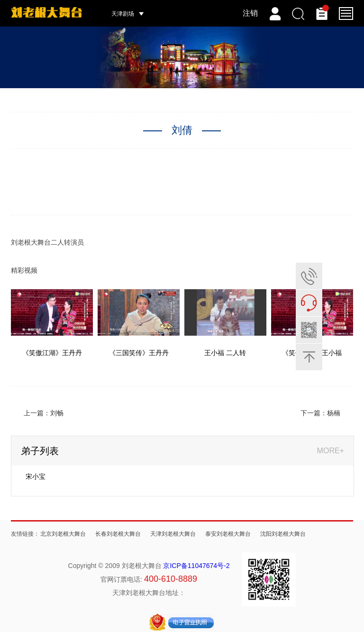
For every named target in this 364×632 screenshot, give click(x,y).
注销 (250, 13)
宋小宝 (36, 476)
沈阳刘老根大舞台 (283, 534)
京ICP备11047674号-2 (196, 566)
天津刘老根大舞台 (173, 534)
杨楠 (334, 413)
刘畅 (57, 413)
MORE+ (331, 451)
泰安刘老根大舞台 (228, 534)
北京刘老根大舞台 (63, 534)
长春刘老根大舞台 (118, 534)
